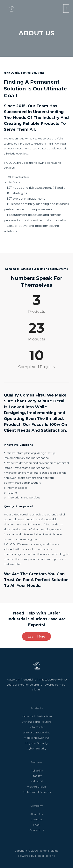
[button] (36, 636)
